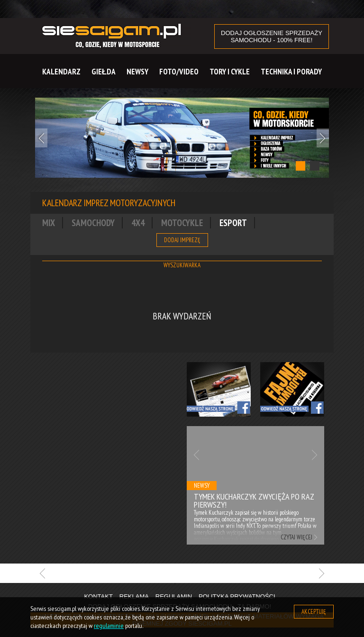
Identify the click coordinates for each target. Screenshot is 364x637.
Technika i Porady (291, 72)
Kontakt (98, 596)
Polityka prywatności (237, 596)
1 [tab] (300, 166)
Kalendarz (61, 72)
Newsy (137, 72)
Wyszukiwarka (182, 265)
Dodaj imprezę (182, 240)
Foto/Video (179, 72)
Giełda (104, 72)
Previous (41, 138)
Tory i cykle (230, 72)
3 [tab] (203, 583)
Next (323, 138)
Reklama (134, 596)
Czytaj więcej (296, 537)
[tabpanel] (182, 138)
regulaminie (109, 626)
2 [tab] (315, 166)
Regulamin (174, 596)
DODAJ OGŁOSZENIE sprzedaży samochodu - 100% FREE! (272, 36)
